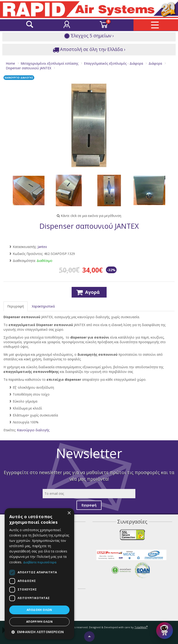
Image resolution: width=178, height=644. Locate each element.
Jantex (42, 247)
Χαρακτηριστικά (43, 306)
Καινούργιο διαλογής (33, 430)
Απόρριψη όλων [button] (39, 622)
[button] (39, 632)
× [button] (69, 513)
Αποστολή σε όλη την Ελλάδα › (89, 49)
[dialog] (39, 574)
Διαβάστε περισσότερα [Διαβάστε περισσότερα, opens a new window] (40, 562)
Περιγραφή (16, 306)
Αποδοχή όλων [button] (39, 610)
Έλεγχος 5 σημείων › (89, 36)
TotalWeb (141, 627)
